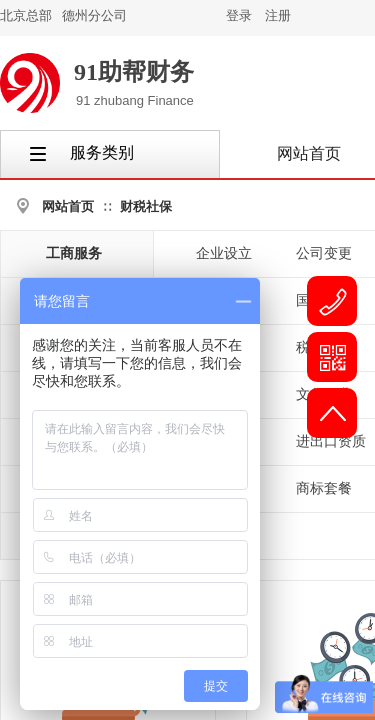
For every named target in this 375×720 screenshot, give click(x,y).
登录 (239, 15)
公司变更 (324, 253)
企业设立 (224, 253)
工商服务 (74, 253)
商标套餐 (324, 488)
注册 (278, 15)
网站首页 (68, 206)
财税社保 (146, 206)
